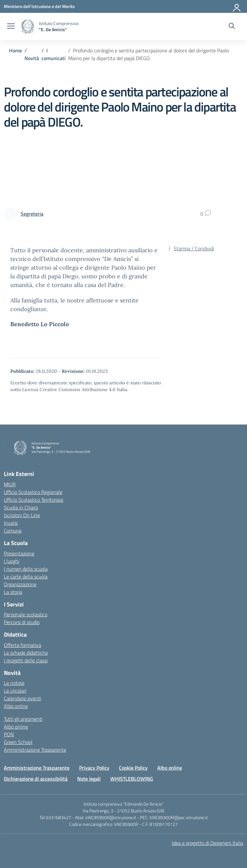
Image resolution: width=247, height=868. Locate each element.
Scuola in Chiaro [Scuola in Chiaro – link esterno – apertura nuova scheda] (21, 507)
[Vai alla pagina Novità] (32, 58)
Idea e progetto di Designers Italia (207, 843)
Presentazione (19, 553)
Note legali (89, 779)
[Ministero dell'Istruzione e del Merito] (39, 6)
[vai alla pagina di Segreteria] (32, 214)
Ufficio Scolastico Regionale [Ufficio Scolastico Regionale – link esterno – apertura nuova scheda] (33, 492)
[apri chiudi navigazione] (11, 27)
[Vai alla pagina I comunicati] (54, 54)
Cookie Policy (133, 768)
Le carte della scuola (26, 577)
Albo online (16, 706)
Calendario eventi (23, 698)
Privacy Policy (94, 768)
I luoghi (12, 561)
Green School (18, 742)
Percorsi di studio (22, 622)
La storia (13, 592)
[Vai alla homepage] (28, 27)
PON (9, 734)
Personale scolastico (26, 614)
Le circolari (15, 691)
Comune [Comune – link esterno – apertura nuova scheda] (13, 531)
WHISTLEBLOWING (132, 779)
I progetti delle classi (26, 660)
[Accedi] (237, 6)
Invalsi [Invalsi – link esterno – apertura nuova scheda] (11, 523)
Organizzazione (20, 584)
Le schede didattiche (26, 653)
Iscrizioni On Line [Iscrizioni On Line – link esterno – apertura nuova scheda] (22, 515)
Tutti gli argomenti (23, 719)
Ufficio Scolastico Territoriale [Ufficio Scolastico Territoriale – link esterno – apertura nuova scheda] (34, 500)
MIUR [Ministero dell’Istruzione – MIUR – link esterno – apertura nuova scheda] (10, 484)
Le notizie (14, 683)
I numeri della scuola (26, 569)
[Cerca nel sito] (232, 27)
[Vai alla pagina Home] (15, 50)
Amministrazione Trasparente (35, 750)
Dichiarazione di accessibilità (36, 779)
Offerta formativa (23, 645)
